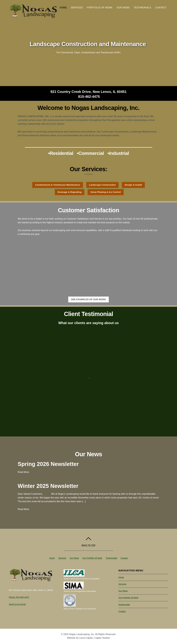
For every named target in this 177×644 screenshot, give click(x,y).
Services (77, 8)
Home (63, 8)
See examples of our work (89, 299)
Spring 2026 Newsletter (48, 464)
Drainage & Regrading (70, 192)
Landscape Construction (103, 185)
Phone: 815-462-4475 (19, 597)
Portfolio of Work (100, 8)
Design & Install (133, 185)
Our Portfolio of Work (92, 558)
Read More (23, 472)
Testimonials (142, 8)
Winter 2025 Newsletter (48, 486)
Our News (123, 8)
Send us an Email (17, 604)
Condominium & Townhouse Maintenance (58, 185)
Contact (161, 8)
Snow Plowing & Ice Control (106, 192)
